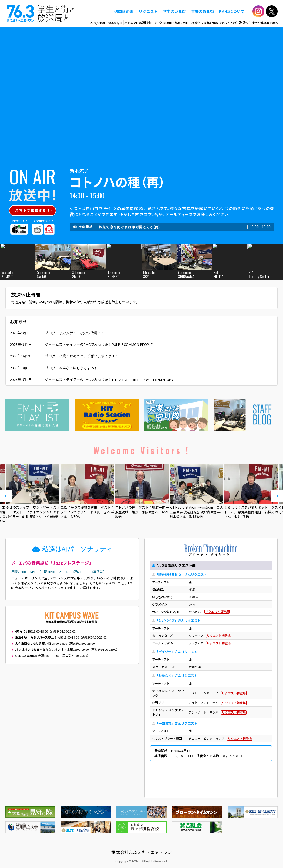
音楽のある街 (202, 11)
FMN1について (232, 11)
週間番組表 (124, 11)
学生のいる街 (174, 11)
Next (277, 496)
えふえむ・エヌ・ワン (40, 13)
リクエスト (148, 11)
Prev (6, 496)
